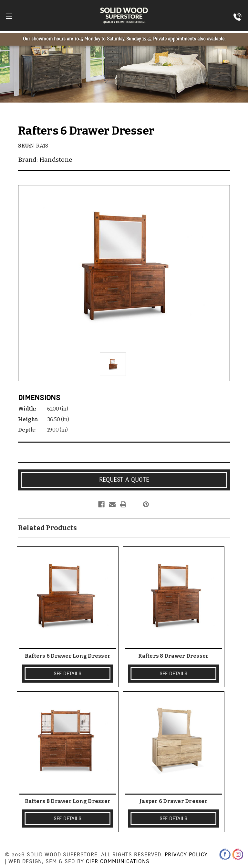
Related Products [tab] (47, 528)
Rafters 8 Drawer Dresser (173, 656)
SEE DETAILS (67, 674)
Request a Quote (124, 480)
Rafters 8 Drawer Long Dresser (68, 801)
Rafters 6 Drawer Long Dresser (68, 656)
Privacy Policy (186, 855)
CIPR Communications (118, 861)
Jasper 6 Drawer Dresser (174, 801)
